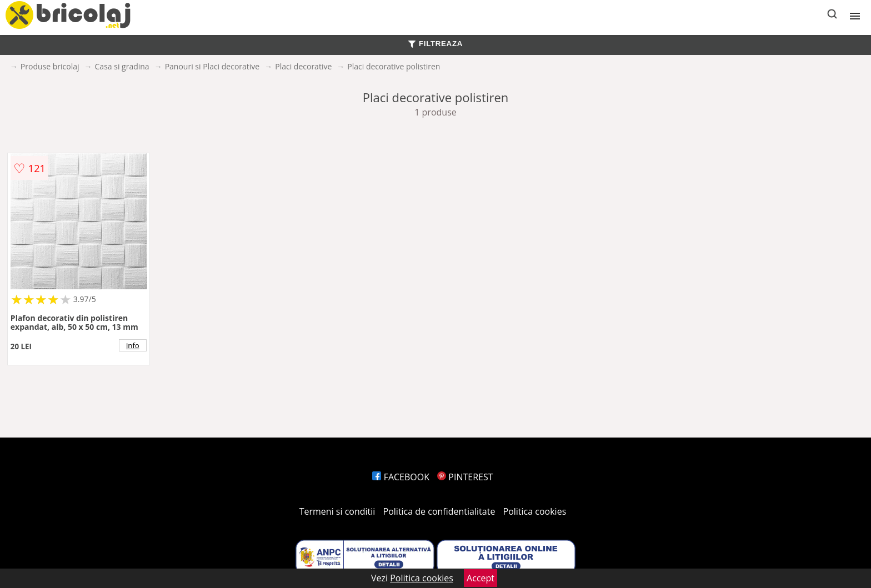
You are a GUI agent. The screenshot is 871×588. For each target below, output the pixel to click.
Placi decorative (303, 66)
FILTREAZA (436, 44)
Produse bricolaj (50, 66)
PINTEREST (465, 477)
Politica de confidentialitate (439, 511)
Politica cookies (535, 511)
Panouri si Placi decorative (212, 66)
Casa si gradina (122, 66)
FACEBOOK (401, 477)
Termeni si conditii (337, 511)
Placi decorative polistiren (394, 66)
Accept (480, 578)
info (133, 345)
